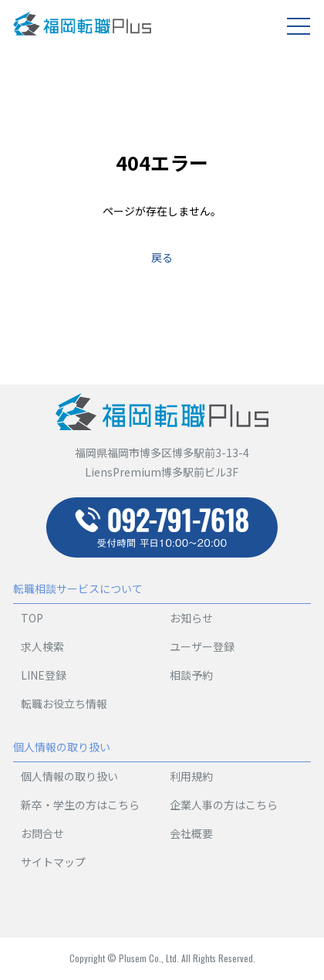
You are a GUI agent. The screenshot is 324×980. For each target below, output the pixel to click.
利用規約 (191, 776)
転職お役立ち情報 (64, 704)
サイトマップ (53, 862)
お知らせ (191, 618)
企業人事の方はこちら (224, 805)
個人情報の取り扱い (69, 776)
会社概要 (191, 833)
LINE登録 (44, 675)
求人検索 (42, 646)
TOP (32, 618)
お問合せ (42, 833)
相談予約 (191, 675)
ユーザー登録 (202, 646)
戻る (162, 257)
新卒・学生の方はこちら (80, 805)
